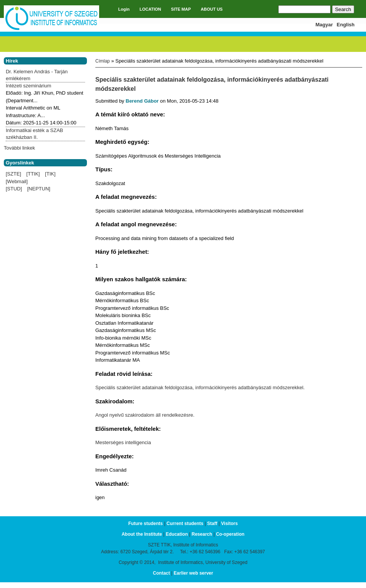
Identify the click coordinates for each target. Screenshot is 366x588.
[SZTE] (13, 174)
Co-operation (230, 534)
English (346, 25)
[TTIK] (33, 174)
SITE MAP (181, 9)
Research (202, 534)
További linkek (19, 148)
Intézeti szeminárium (28, 86)
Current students (185, 524)
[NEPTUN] (39, 189)
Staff (212, 524)
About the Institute (142, 534)
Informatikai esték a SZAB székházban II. (34, 134)
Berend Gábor (142, 101)
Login (124, 9)
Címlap (103, 61)
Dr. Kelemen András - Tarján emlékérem (37, 75)
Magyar (324, 25)
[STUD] (14, 189)
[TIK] (50, 174)
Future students (145, 524)
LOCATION (150, 9)
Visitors (230, 524)
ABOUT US (212, 9)
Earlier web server (193, 573)
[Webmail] (17, 181)
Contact (161, 573)
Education (177, 534)
